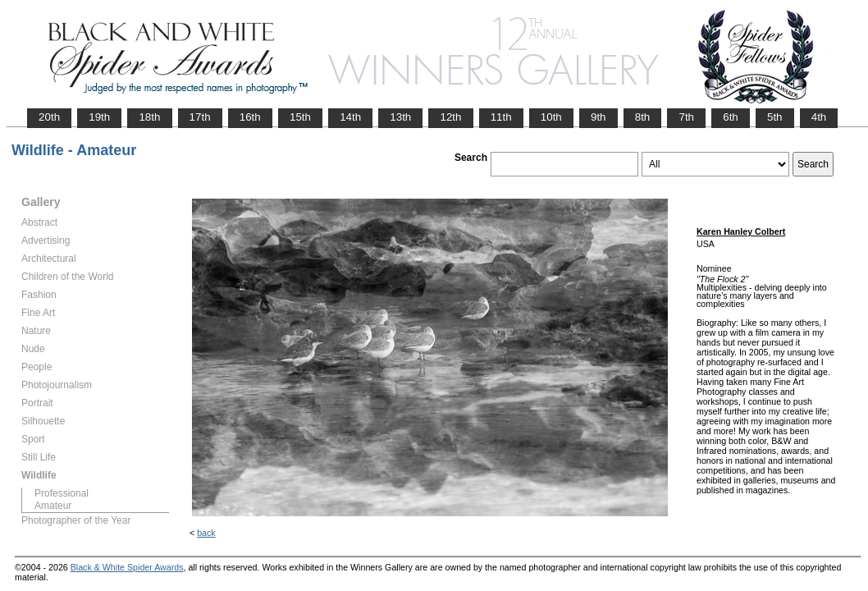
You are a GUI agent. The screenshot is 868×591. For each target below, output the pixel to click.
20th (49, 117)
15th (300, 117)
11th (501, 117)
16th (250, 117)
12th (450, 117)
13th (400, 117)
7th (686, 117)
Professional (62, 493)
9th (598, 117)
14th (350, 117)
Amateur (53, 506)
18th (149, 117)
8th (643, 117)
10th (551, 117)
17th (200, 117)
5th (775, 117)
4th (819, 117)
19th (99, 117)
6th (731, 117)
